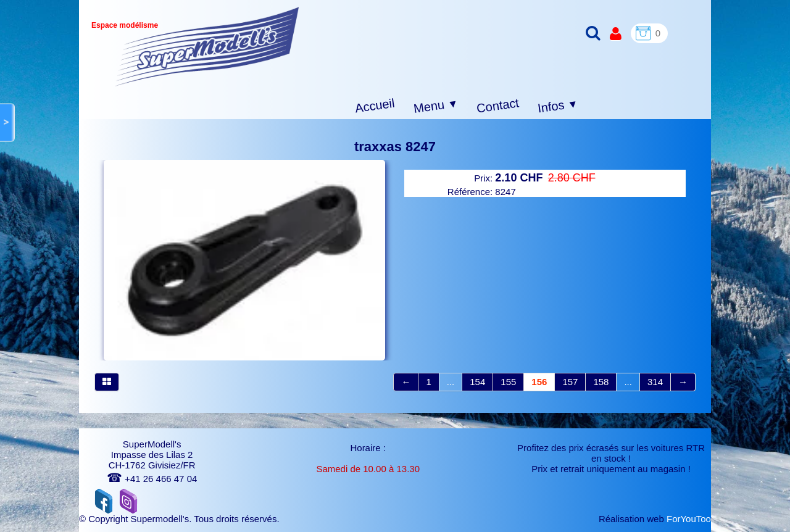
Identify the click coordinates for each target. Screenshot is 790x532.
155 (508, 382)
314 (655, 382)
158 (601, 382)
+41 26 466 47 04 (152, 479)
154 (477, 382)
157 (570, 382)
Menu (436, 106)
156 (539, 382)
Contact (498, 105)
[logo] (207, 47)
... (451, 382)
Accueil (375, 106)
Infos (558, 106)
